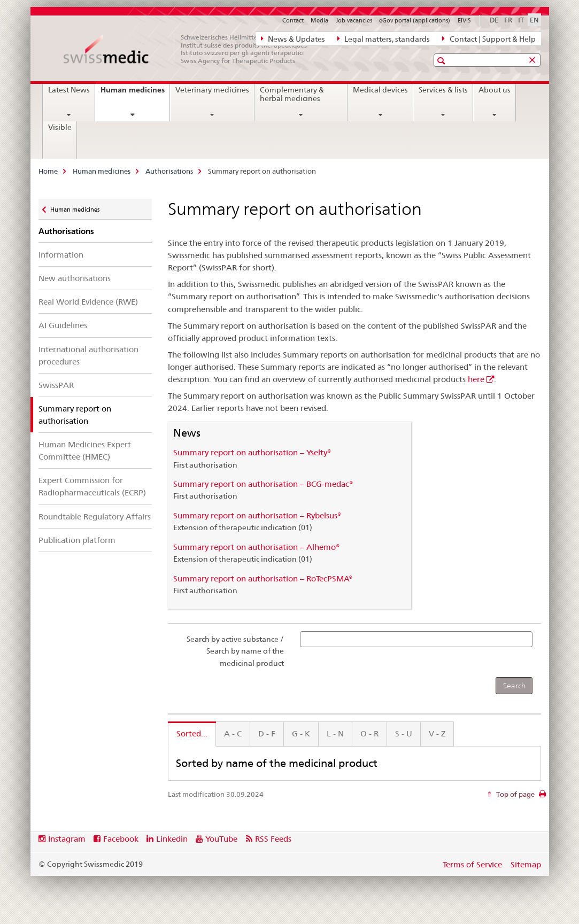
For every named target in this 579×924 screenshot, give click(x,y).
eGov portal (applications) (415, 20)
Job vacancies (354, 20)
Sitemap (526, 864)
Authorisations (169, 171)
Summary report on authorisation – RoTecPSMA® (263, 579)
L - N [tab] (335, 733)
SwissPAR (56, 385)
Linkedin (172, 839)
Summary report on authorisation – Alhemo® (257, 547)
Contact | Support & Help (489, 38)
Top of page (515, 794)
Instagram (67, 839)
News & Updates (293, 38)
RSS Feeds (273, 839)
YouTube (221, 839)
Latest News (69, 90)
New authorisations (75, 278)
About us (495, 90)
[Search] (514, 685)
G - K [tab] (301, 733)
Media (319, 20)
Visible (60, 127)
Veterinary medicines (212, 90)
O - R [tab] (369, 733)
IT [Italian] (521, 20)
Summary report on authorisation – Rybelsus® (257, 515)
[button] (442, 61)
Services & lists (443, 90)
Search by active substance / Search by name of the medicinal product (235, 651)
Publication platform (77, 540)
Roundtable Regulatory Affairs (95, 517)
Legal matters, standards (384, 38)
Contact (293, 20)
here (476, 379)
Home (48, 171)
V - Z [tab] (437, 733)
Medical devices (380, 90)
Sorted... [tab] (192, 733)
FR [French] (508, 20)
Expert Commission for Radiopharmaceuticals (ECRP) (92, 486)
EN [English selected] (534, 20)
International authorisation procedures (88, 355)
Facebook (121, 839)
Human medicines (135, 94)
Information (61, 255)
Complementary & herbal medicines (292, 94)
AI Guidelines (63, 325)
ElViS (464, 20)
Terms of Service (472, 864)
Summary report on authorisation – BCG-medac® (263, 484)
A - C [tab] (233, 733)
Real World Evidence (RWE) (88, 302)
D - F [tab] (267, 733)
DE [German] (494, 20)
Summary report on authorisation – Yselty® (252, 452)
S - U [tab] (404, 733)
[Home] (191, 49)
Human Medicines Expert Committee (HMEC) (85, 451)
